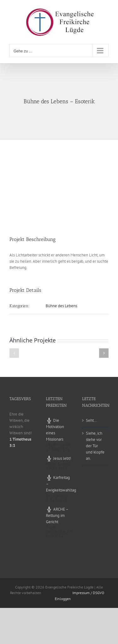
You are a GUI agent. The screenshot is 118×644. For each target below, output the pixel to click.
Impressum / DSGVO (88, 593)
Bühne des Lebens (61, 306)
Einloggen (63, 599)
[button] (14, 353)
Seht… (91, 420)
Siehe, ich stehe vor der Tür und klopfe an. (95, 446)
